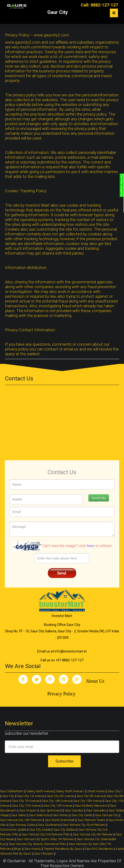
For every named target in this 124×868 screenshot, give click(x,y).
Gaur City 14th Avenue (58, 806)
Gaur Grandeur (74, 810)
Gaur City (8, 796)
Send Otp (99, 498)
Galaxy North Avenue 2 (70, 791)
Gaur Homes (60, 815)
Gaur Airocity (33, 849)
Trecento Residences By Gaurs (63, 849)
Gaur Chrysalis (44, 854)
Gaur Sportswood (51, 810)
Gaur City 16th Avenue (56, 801)
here (91, 546)
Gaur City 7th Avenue (25, 801)
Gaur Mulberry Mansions (91, 806)
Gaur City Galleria (64, 830)
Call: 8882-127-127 (99, 5)
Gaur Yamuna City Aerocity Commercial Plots (37, 844)
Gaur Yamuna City (107, 815)
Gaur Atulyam (28, 810)
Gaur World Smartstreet (60, 820)
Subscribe (64, 761)
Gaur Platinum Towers (91, 820)
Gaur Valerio (19, 815)
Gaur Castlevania (49, 825)
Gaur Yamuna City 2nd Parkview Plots (46, 834)
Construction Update (13, 830)
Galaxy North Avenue (40, 791)
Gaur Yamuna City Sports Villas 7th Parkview (45, 839)
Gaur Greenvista (39, 815)
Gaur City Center (82, 815)
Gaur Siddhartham (12, 791)
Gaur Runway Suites (22, 825)
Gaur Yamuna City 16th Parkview (21, 820)
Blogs (18, 849)
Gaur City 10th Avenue (88, 801)
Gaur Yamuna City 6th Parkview (93, 834)
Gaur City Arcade (40, 830)
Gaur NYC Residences (99, 849)
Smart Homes (96, 791)
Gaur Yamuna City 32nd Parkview (84, 825)
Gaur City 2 (115, 791)
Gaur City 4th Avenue (60, 796)
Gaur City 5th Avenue (90, 796)
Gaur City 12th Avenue (27, 806)
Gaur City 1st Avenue (31, 796)
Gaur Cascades (96, 810)
